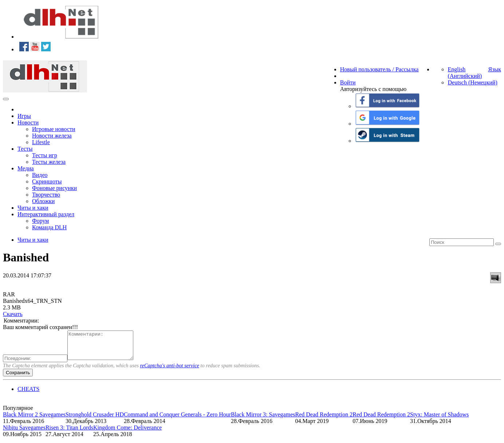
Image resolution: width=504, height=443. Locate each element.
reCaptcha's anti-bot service (170, 371)
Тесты (25, 149)
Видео (40, 175)
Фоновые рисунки (54, 188)
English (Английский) (465, 73)
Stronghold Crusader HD (95, 420)
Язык (495, 69)
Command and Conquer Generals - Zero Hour (177, 420)
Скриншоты (47, 181)
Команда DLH (49, 227)
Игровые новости (54, 129)
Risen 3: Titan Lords (69, 433)
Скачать (13, 314)
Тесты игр (45, 155)
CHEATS (28, 394)
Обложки (43, 201)
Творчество (46, 195)
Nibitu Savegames (24, 433)
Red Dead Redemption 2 (324, 420)
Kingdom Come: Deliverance (127, 433)
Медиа (26, 168)
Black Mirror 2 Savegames (34, 420)
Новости (28, 122)
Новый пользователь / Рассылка (379, 69)
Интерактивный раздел (46, 214)
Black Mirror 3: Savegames (263, 420)
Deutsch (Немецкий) (472, 82)
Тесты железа (49, 162)
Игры (24, 116)
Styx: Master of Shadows (439, 420)
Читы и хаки (33, 208)
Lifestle (41, 142)
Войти (348, 82)
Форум (40, 221)
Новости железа (52, 136)
